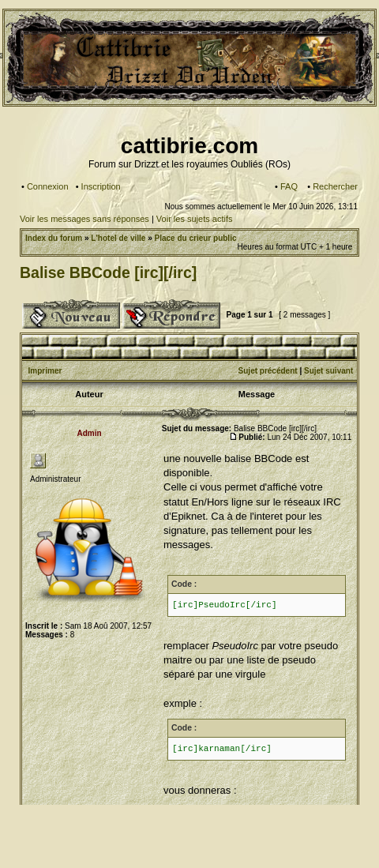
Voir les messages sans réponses (84, 219)
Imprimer (45, 371)
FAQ (289, 186)
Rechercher (335, 186)
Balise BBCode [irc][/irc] (108, 272)
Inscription (101, 186)
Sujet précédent (268, 371)
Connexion (48, 186)
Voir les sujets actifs (195, 219)
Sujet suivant (328, 371)
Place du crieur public (196, 238)
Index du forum (54, 238)
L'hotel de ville (118, 238)
